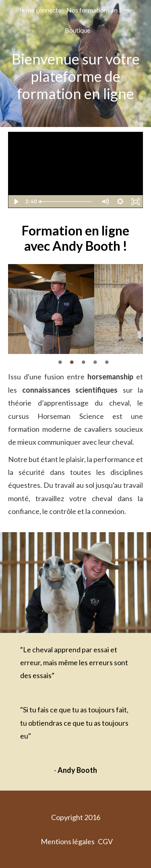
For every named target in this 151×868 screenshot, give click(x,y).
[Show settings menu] (120, 202)
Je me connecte (40, 10)
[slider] (67, 202)
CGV (105, 841)
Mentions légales (68, 841)
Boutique (78, 30)
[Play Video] (16, 202)
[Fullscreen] (135, 202)
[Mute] (105, 202)
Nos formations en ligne (99, 10)
